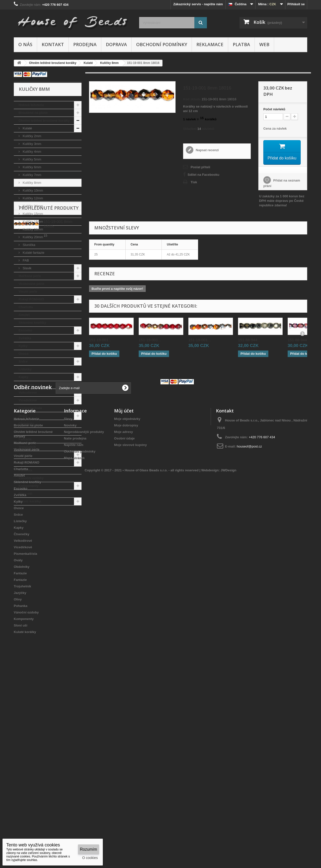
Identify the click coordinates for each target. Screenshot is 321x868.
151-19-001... (100, 340)
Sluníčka (28, 245)
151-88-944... (249, 340)
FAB (25, 260)
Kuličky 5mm (31, 159)
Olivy (23, 462)
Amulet (24, 315)
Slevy (68, 614)
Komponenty (28, 486)
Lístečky (25, 369)
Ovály (23, 416)
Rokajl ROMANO (31, 299)
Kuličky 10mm (32, 190)
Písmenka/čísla (30, 408)
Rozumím (89, 849)
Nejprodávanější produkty (84, 627)
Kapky (23, 377)
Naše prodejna (75, 633)
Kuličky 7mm (31, 175)
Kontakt (53, 44)
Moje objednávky (127, 614)
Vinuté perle (28, 291)
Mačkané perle (30, 276)
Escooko (25, 330)
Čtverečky (26, 385)
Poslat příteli (200, 167)
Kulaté (27, 128)
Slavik (27, 268)
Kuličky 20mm (32, 237)
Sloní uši (25, 494)
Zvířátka (25, 338)
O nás (25, 44)
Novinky (70, 620)
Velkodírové (28, 393)
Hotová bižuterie (31, 105)
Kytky (23, 346)
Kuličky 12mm (32, 198)
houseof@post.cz (249, 641)
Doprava (116, 44)
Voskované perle (31, 284)
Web (264, 44)
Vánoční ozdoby (31, 478)
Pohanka (25, 470)
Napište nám (74, 640)
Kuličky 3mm (31, 144)
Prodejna (85, 44)
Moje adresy (124, 627)
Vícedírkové (28, 400)
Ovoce (24, 354)
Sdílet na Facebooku (203, 175)
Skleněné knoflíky (32, 323)
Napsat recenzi (207, 150)
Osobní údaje (124, 633)
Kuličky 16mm (32, 222)
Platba (241, 44)
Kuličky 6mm (31, 167)
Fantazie (25, 431)
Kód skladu (192, 99)
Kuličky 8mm (31, 183)
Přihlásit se (296, 4)
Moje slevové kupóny (131, 640)
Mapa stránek (74, 653)
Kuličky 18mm (32, 229)
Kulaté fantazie (33, 253)
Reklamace (210, 44)
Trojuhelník (27, 447)
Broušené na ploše (33, 113)
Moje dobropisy (126, 620)
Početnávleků (274, 109)
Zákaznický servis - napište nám (198, 4)
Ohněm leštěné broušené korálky (44, 120)
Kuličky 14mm (32, 206)
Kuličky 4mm (31, 152)
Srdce (23, 361)
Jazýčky (25, 455)
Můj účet (124, 606)
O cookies (90, 858)
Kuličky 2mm (31, 136)
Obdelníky (26, 424)
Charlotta (26, 307)
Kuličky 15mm (32, 214)
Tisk (194, 182)
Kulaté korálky (30, 501)
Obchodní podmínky (162, 44)
